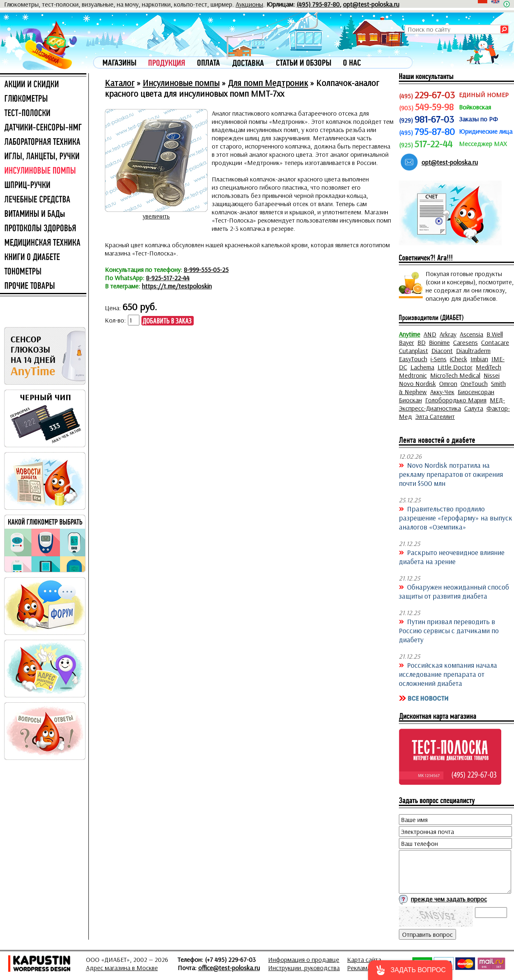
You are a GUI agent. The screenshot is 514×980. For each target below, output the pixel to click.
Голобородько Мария (456, 400)
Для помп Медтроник (268, 83)
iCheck (458, 359)
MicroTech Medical (455, 375)
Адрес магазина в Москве (122, 968)
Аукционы (249, 4)
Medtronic (413, 375)
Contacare (495, 342)
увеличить (156, 216)
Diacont (442, 351)
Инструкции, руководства (304, 968)
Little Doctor (455, 367)
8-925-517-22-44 (168, 278)
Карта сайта (364, 959)
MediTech (489, 367)
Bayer (406, 342)
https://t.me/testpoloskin (177, 286)
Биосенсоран (476, 392)
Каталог (120, 83)
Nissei (492, 375)
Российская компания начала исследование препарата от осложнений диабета (448, 674)
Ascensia (471, 334)
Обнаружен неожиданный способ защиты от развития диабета (454, 591)
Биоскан (410, 400)
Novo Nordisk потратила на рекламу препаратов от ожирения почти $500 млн (451, 474)
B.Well (495, 334)
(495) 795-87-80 (318, 4)
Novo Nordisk (417, 383)
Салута (474, 408)
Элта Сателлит (435, 416)
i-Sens (439, 359)
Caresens (465, 342)
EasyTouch (413, 359)
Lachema (422, 367)
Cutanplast (413, 351)
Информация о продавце (304, 959)
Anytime (410, 334)
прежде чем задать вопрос (449, 899)
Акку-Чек (442, 392)
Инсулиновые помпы (181, 83)
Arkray (448, 334)
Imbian (479, 359)
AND (430, 334)
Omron (448, 383)
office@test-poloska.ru (229, 968)
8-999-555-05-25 (206, 269)
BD (421, 342)
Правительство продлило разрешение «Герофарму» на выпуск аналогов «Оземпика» (456, 518)
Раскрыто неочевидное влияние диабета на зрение (452, 557)
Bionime (439, 342)
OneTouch (474, 383)
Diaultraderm (473, 351)
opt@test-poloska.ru (371, 4)
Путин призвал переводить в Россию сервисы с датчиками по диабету (449, 630)
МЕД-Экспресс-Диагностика (452, 404)
